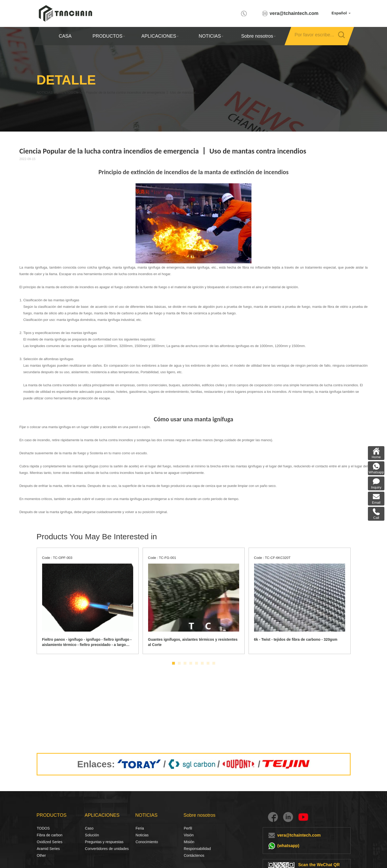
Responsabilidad (197, 849)
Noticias (141, 835)
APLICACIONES (160, 36)
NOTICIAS (211, 36)
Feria (140, 828)
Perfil (188, 828)
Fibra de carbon (43, 835)
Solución (91, 835)
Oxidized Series (50, 842)
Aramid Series (48, 849)
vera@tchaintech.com (294, 13)
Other (41, 855)
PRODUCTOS (109, 36)
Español (341, 13)
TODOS (43, 828)
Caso (89, 828)
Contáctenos (194, 855)
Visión (189, 835)
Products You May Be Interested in (97, 537)
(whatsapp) (288, 846)
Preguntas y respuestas (104, 842)
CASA (65, 36)
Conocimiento (147, 842)
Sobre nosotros (258, 36)
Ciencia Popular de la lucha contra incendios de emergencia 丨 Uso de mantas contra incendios (155, 92)
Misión (189, 842)
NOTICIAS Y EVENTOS (60, 92)
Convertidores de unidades (107, 849)
